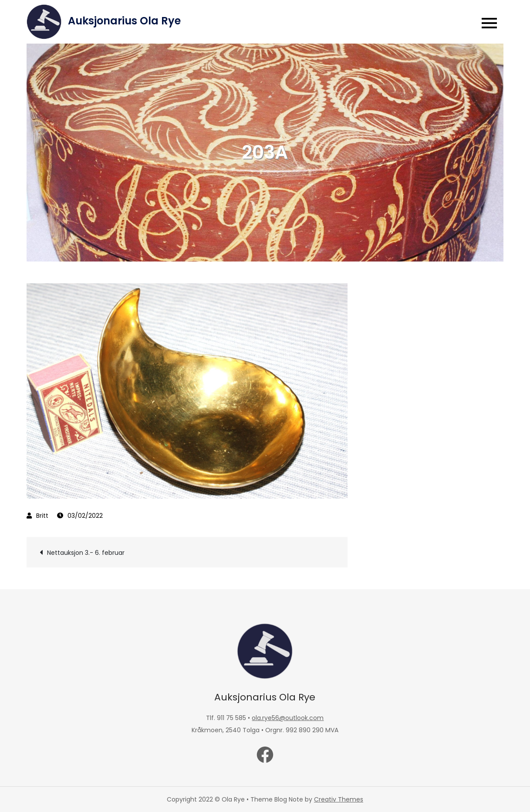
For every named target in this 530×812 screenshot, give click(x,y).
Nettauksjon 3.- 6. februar (86, 553)
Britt (42, 516)
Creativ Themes (339, 799)
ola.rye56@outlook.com (288, 718)
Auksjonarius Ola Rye (124, 21)
